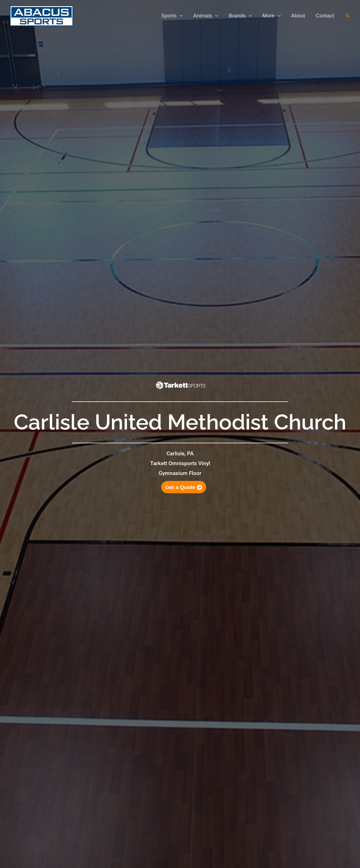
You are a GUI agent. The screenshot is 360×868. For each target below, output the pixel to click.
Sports (169, 16)
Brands (237, 16)
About (298, 16)
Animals (203, 16)
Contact (325, 16)
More (268, 16)
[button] (348, 16)
